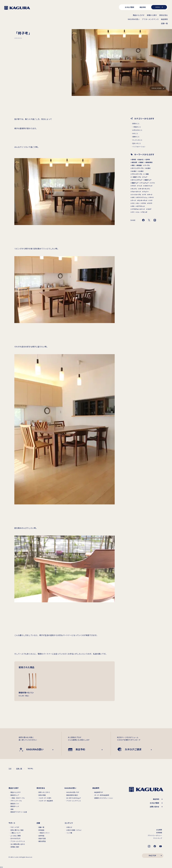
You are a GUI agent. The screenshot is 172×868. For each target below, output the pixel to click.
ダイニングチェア (137, 180)
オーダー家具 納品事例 (102, 795)
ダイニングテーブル (138, 168)
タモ (133, 197)
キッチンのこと (137, 140)
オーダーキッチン (145, 189)
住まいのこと (137, 143)
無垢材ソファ (15, 804)
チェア (145, 177)
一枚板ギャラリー (44, 833)
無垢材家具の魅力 (72, 795)
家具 (133, 165)
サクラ (150, 203)
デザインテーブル (16, 801)
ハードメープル (136, 194)
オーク (150, 194)
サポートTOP (15, 827)
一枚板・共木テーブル (18, 798)
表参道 (134, 159)
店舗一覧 (41, 827)
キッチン (134, 189)
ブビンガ (145, 212)
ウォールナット (136, 192)
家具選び (140, 165)
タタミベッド (148, 186)
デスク (134, 186)
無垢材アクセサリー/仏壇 (19, 812)
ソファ (153, 183)
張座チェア (135, 183)
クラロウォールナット (138, 209)
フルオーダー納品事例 (46, 801)
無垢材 (141, 162)
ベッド (140, 186)
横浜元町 (134, 162)
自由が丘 (141, 159)
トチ (151, 200)
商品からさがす (16, 792)
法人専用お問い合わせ (18, 844)
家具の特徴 (42, 795)
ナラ (145, 194)
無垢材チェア (15, 795)
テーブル (147, 165)
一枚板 (147, 174)
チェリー (146, 192)
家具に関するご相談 (17, 830)
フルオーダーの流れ (45, 798)
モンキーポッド (143, 200)
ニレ (138, 212)
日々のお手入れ (16, 838)
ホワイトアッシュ (142, 197)
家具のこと (136, 124)
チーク (134, 200)
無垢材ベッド (15, 806)
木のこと (135, 133)
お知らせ (69, 827)
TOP (10, 769)
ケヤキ (144, 203)
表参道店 (41, 830)
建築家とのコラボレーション (104, 798)
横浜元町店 (42, 841)
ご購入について (16, 833)
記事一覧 (19, 769)
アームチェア (145, 183)
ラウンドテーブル (137, 174)
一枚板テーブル (136, 177)
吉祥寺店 (41, 836)
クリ (133, 212)
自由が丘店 (42, 838)
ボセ (133, 206)
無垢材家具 (149, 162)
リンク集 (69, 833)
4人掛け (148, 168)
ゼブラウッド (141, 206)
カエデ (149, 209)
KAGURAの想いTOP (73, 792)
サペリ (152, 197)
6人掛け (134, 171)
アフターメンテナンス (74, 801)
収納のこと (136, 137)
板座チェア (148, 180)
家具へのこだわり (44, 792)
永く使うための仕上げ (74, 798)
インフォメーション (139, 147)
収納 (12, 809)
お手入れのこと (137, 130)
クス (133, 203)
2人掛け (141, 171)
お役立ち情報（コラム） (74, 830)
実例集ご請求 (15, 847)
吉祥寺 (148, 159)
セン (138, 203)
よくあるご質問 (16, 836)
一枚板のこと (137, 127)
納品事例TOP (99, 792)
